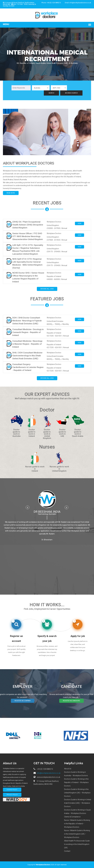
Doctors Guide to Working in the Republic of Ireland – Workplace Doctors (76, 782)
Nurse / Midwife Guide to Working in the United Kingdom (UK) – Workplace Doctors (77, 834)
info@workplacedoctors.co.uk (80, 3)
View (79, 223)
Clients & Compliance (72, 817)
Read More (11, 193)
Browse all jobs (47, 289)
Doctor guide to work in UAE (62, 433)
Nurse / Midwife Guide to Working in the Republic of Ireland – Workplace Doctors (77, 824)
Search (51, 93)
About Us (68, 769)
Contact (67, 851)
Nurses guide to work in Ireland (35, 469)
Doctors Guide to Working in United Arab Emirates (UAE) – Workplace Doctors (78, 803)
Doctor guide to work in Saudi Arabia (78, 433)
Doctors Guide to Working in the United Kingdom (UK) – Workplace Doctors (77, 793)
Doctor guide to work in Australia (16, 433)
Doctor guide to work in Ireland (32, 433)
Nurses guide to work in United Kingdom (59, 469)
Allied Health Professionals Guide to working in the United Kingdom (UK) (77, 844)
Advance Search (71, 93)
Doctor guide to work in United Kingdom (47, 434)
